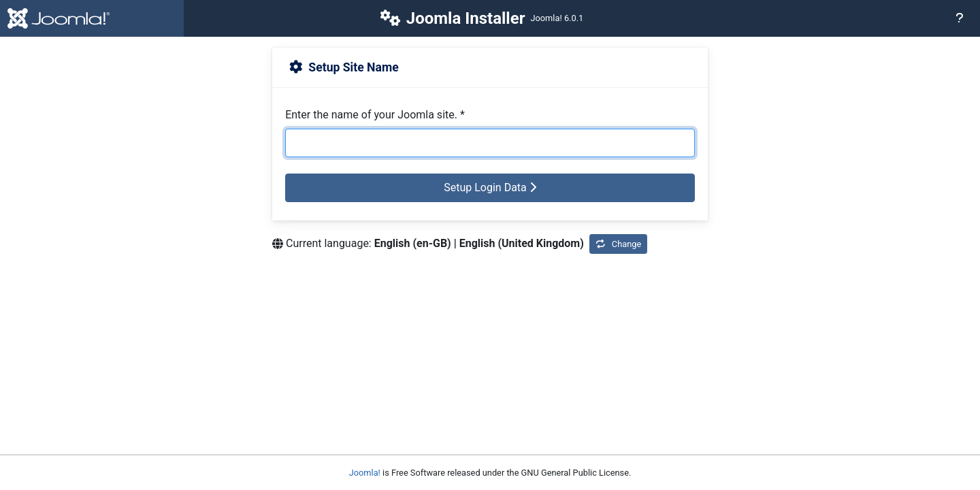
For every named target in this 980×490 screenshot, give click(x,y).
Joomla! (365, 473)
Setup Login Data (490, 187)
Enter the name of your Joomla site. (375, 115)
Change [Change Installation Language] (618, 244)
